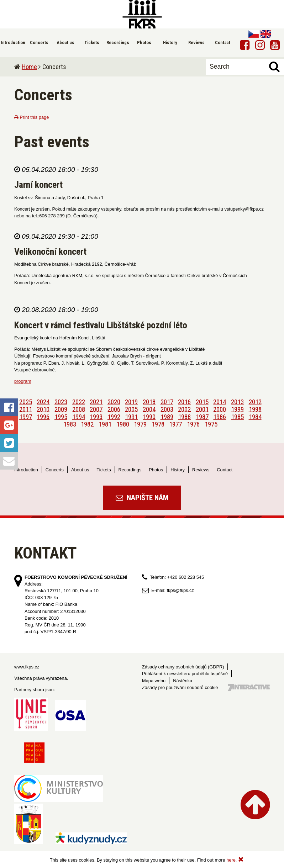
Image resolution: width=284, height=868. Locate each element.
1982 (87, 424)
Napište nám (142, 498)
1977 (175, 424)
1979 (140, 424)
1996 (43, 417)
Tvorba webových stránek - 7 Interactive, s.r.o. (249, 687)
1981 (105, 424)
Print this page (31, 117)
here (231, 860)
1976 (193, 424)
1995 (61, 417)
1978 (158, 424)
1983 (70, 424)
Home (29, 67)
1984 (255, 417)
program (23, 381)
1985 (237, 417)
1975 (211, 424)
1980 (123, 424)
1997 (26, 417)
